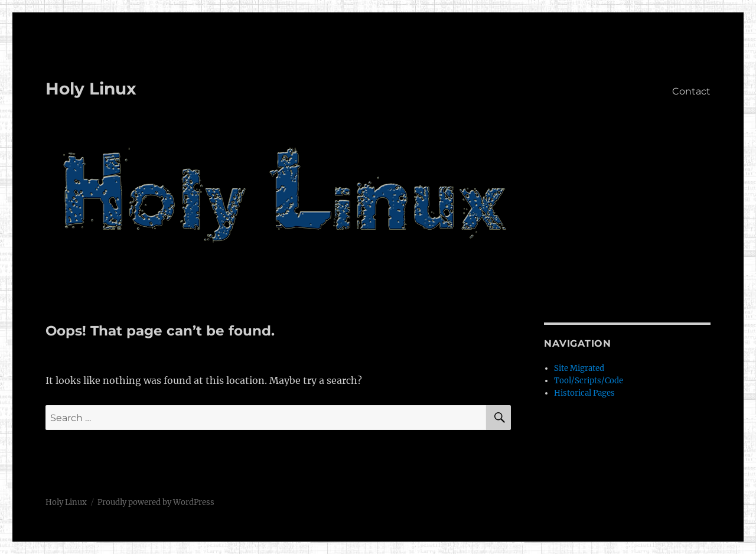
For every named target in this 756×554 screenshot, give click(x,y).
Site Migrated (579, 368)
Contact (691, 91)
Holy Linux (91, 89)
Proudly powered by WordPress (156, 502)
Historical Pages (584, 393)
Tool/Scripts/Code (589, 381)
